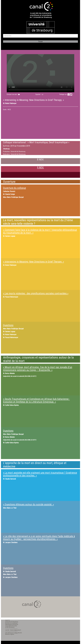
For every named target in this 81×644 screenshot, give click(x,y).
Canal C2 (7, 620)
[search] (40, 36)
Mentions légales (10, 634)
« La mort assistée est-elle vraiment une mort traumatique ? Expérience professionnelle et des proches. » (40, 474)
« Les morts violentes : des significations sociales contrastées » (36, 293)
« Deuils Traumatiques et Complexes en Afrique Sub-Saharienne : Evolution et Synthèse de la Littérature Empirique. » (36, 400)
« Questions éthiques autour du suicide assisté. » (28, 504)
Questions (8, 325)
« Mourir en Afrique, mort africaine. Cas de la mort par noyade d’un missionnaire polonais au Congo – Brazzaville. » (38, 369)
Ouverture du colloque (15, 188)
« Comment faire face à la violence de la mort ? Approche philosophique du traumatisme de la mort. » (40, 231)
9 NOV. (40, 167)
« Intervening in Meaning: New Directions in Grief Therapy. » (33, 262)
